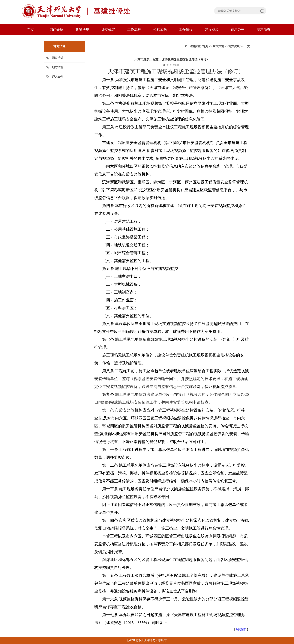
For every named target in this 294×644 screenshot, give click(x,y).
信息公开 (238, 30)
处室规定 (108, 30)
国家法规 (58, 58)
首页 (31, 30)
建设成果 (212, 30)
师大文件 (58, 77)
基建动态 (263, 30)
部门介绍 (56, 30)
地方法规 (58, 67)
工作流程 (134, 30)
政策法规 (82, 30)
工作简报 (186, 30)
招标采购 (160, 30)
